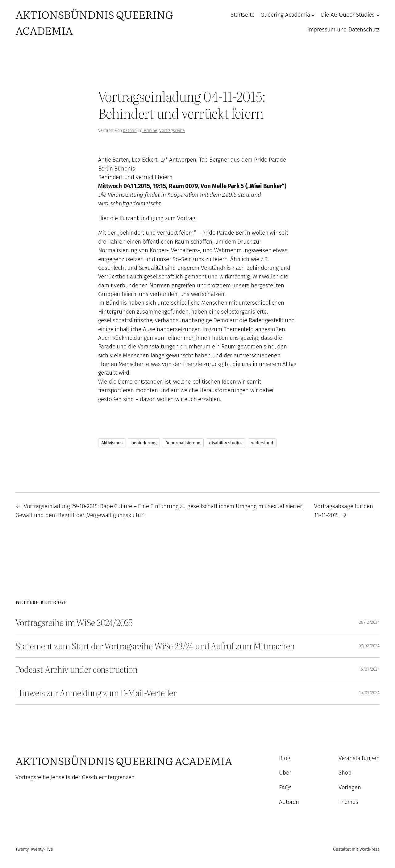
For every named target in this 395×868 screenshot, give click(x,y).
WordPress (370, 849)
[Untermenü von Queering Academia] (313, 15)
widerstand (262, 443)
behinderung (144, 443)
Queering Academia (285, 15)
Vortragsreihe (172, 131)
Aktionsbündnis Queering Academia (124, 760)
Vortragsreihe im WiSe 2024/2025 (74, 622)
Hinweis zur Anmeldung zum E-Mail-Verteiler (96, 693)
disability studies (226, 443)
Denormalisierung (183, 443)
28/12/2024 (369, 622)
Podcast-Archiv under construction (76, 669)
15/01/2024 (369, 669)
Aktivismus (112, 443)
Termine (150, 131)
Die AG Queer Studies (348, 15)
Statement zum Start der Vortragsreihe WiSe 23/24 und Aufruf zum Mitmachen (155, 646)
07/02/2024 (369, 646)
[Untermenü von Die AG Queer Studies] (378, 15)
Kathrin (130, 131)
